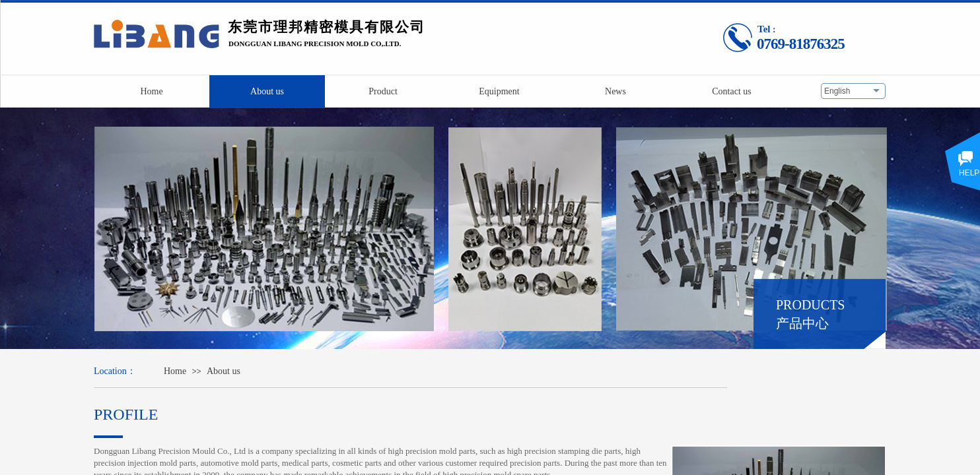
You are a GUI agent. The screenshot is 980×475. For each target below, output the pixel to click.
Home (175, 371)
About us (224, 371)
